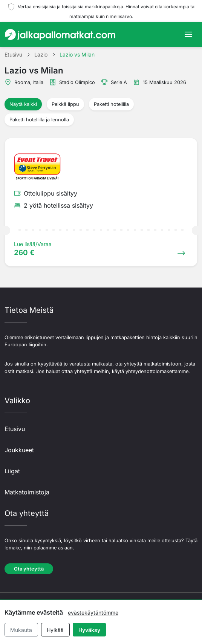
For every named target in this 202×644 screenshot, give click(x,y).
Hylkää (55, 630)
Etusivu (15, 429)
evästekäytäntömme (93, 613)
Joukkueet (19, 450)
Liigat (12, 471)
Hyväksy (89, 630)
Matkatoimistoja (27, 492)
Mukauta (21, 630)
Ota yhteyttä (29, 569)
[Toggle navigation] (188, 34)
